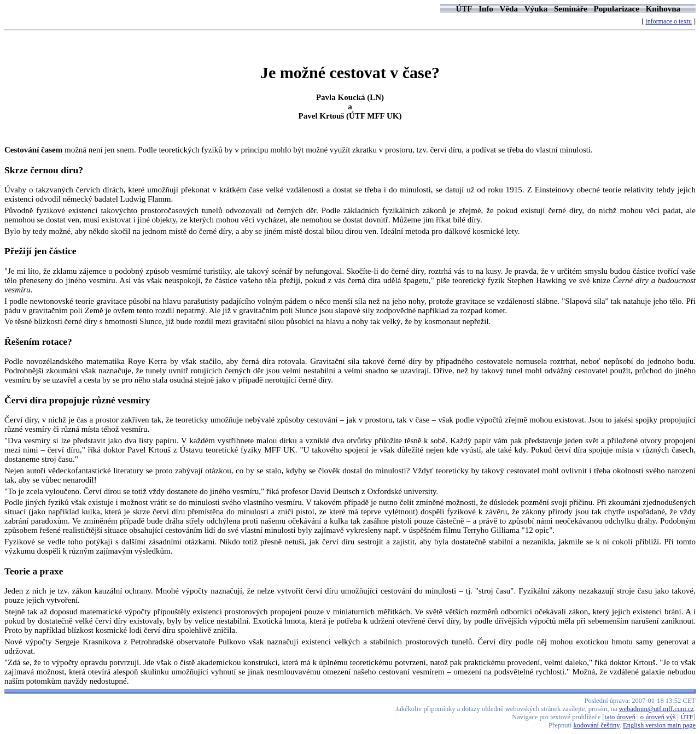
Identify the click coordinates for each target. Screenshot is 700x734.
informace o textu (669, 21)
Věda (509, 9)
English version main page (659, 725)
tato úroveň (620, 717)
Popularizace (617, 9)
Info (486, 9)
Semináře (571, 9)
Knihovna (663, 9)
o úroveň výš (658, 717)
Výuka (536, 9)
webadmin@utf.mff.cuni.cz (657, 709)
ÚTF (464, 9)
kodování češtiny (597, 725)
